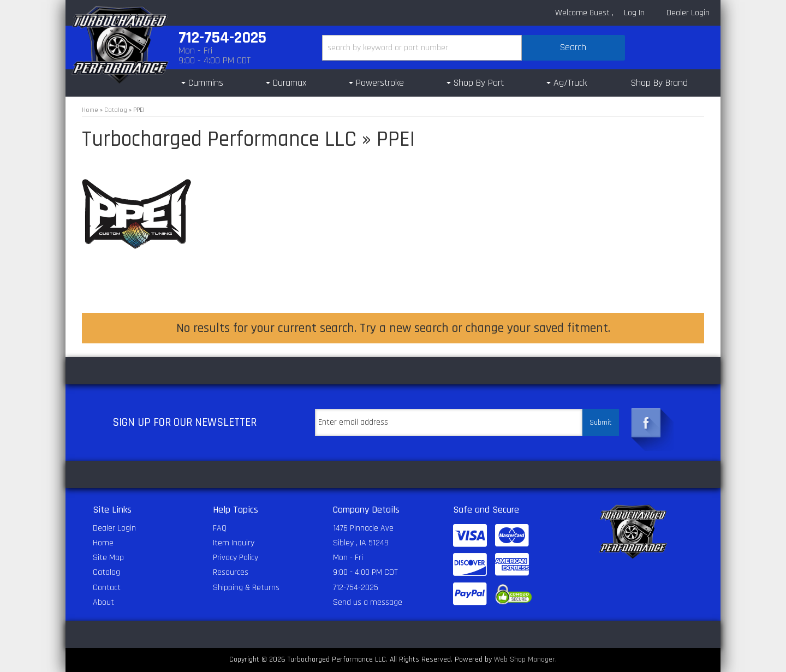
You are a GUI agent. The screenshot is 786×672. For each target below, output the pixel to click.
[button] (474, 48)
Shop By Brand (659, 83)
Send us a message (368, 602)
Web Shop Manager (525, 659)
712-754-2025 (356, 588)
